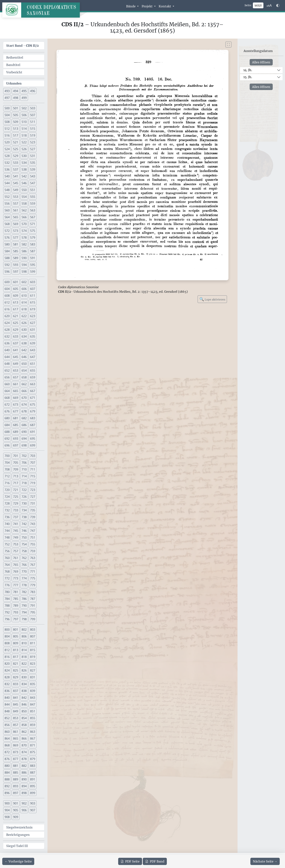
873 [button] (16, 752)
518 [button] (24, 135)
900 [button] (7, 803)
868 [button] (7, 745)
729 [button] (16, 503)
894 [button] (24, 786)
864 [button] (7, 738)
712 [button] (7, 476)
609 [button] (16, 296)
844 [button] (7, 704)
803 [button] (33, 630)
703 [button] (33, 456)
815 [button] (33, 650)
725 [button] (16, 497)
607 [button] (33, 289)
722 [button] (24, 490)
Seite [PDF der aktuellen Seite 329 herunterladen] (130, 861)
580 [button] (7, 244)
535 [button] (33, 163)
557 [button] (16, 203)
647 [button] (33, 357)
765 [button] (16, 565)
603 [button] (33, 282)
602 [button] (24, 282)
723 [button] (33, 490)
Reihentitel (15, 57)
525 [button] (16, 149)
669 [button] (16, 398)
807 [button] (33, 636)
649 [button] (16, 364)
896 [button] (7, 793)
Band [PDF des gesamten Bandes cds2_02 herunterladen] (155, 861)
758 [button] (24, 551)
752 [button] (7, 544)
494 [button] (16, 91)
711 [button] (33, 469)
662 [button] (24, 384)
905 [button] (16, 810)
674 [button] (24, 404)
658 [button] (24, 377)
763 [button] (33, 558)
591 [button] (33, 258)
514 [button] (24, 129)
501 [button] (16, 108)
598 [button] (24, 272)
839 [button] (33, 691)
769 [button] (16, 571)
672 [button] (7, 404)
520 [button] (7, 142)
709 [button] (16, 469)
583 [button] (33, 244)
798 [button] (24, 619)
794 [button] (24, 612)
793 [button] (16, 612)
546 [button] (24, 183)
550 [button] (24, 190)
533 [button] (16, 163)
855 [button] (33, 718)
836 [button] (7, 691)
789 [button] (16, 606)
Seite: (248, 5)
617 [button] (16, 309)
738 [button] (24, 517)
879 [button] (33, 759)
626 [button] (24, 323)
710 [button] (24, 469)
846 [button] (24, 704)
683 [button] (33, 418)
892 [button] (7, 786)
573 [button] (16, 231)
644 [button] (7, 357)
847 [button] (33, 704)
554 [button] (24, 197)
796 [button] (7, 619)
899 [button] (33, 793)
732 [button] (7, 510)
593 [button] (16, 265)
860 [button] (7, 732)
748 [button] (7, 537)
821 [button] (16, 664)
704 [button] (7, 463)
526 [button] (24, 149)
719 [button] (33, 483)
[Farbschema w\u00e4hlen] (278, 5)
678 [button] (24, 411)
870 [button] (24, 745)
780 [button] (7, 592)
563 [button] (33, 210)
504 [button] (7, 115)
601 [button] (16, 282)
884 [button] (7, 773)
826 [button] (24, 670)
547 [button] (33, 183)
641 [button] (16, 350)
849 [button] (16, 711)
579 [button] (33, 238)
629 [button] (16, 330)
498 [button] (16, 98)
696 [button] (7, 445)
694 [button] (24, 439)
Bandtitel (13, 65)
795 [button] (33, 612)
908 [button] (7, 817)
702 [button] (24, 456)
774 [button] (24, 578)
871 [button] (33, 745)
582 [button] (24, 244)
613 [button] (16, 302)
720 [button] (7, 490)
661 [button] (16, 384)
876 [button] (7, 759)
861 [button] (16, 732)
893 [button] (16, 786)
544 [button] (7, 183)
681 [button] (16, 418)
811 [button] (33, 643)
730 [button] (24, 503)
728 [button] (7, 503)
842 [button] (24, 698)
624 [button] (7, 323)
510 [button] (24, 122)
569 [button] (16, 224)
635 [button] (33, 336)
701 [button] (16, 456)
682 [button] (24, 418)
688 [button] (7, 432)
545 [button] (16, 183)
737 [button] (16, 517)
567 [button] (33, 217)
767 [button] (33, 565)
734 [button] (24, 510)
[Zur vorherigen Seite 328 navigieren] (18, 861)
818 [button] (24, 657)
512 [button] (7, 129)
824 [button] (7, 670)
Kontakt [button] (165, 6)
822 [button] (24, 664)
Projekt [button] (148, 6)
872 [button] (7, 752)
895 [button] (33, 786)
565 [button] (16, 217)
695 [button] (33, 439)
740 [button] (7, 524)
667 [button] (33, 391)
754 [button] (24, 544)
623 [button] (33, 316)
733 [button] (16, 510)
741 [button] (16, 524)
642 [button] (24, 350)
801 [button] (16, 630)
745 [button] (16, 531)
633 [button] (16, 336)
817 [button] (16, 657)
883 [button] (33, 766)
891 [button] (33, 779)
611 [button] (33, 296)
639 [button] (33, 343)
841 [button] (16, 698)
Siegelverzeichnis (19, 827)
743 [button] (33, 524)
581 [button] (16, 244)
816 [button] (7, 657)
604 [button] (7, 289)
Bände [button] (131, 6)
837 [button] (16, 691)
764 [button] (7, 565)
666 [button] (24, 391)
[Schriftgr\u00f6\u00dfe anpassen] (269, 5)
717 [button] (16, 483)
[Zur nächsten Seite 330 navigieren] (265, 861)
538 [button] (24, 169)
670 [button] (24, 398)
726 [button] (24, 497)
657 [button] (16, 377)
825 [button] (16, 670)
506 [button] (24, 115)
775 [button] (33, 578)
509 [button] (16, 122)
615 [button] (33, 302)
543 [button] (33, 176)
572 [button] (7, 231)
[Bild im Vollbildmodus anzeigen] (228, 45)
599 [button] (33, 272)
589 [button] (16, 258)
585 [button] (16, 251)
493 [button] (7, 91)
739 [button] (33, 517)
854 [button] (24, 718)
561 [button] (16, 210)
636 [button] (7, 343)
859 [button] (33, 725)
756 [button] (7, 551)
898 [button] (24, 793)
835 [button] (33, 684)
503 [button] (33, 108)
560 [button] (7, 210)
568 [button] (7, 224)
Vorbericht (14, 72)
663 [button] (33, 384)
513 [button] (16, 129)
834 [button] (24, 684)
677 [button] (16, 411)
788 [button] (7, 606)
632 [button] (7, 336)
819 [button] (33, 657)
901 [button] (16, 803)
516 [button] (7, 135)
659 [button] (33, 377)
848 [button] (7, 711)
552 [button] (7, 197)
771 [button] (33, 571)
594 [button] (24, 265)
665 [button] (16, 391)
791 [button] (33, 606)
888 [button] (7, 779)
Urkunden (14, 83)
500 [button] (7, 108)
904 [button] (7, 810)
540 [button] (7, 176)
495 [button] (24, 91)
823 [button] (33, 664)
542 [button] (24, 176)
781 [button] (16, 592)
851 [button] (33, 711)
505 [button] (16, 115)
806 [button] (24, 636)
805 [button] (16, 636)
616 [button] (7, 309)
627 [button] (33, 323)
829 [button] (16, 677)
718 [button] (24, 483)
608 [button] (7, 296)
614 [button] (24, 302)
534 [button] (24, 163)
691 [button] (33, 432)
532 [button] (7, 163)
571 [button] (33, 224)
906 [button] (24, 810)
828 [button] (7, 677)
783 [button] (33, 592)
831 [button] (33, 677)
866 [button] (24, 738)
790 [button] (24, 606)
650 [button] (24, 364)
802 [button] (24, 630)
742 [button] (24, 524)
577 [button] (16, 238)
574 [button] (24, 231)
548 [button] (7, 190)
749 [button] (16, 537)
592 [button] (7, 265)
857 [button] (16, 725)
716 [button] (7, 483)
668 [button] (7, 398)
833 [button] (16, 684)
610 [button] (24, 296)
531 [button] (33, 156)
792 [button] (7, 612)
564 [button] (7, 217)
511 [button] (33, 122)
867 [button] (33, 738)
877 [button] (16, 759)
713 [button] (16, 476)
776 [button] (7, 585)
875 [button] (33, 752)
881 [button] (16, 766)
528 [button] (7, 156)
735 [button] (33, 510)
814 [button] (24, 650)
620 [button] (7, 316)
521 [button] (16, 142)
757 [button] (16, 551)
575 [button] (33, 231)
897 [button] (16, 793)
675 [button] (33, 404)
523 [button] (33, 142)
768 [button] (7, 571)
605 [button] (16, 289)
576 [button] (7, 238)
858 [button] (24, 725)
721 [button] (16, 490)
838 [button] (24, 691)
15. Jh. (248, 77)
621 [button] (16, 316)
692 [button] (7, 439)
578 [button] (24, 238)
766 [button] (24, 565)
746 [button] (24, 531)
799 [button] (33, 619)
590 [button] (24, 258)
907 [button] (33, 810)
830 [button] (24, 677)
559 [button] (33, 203)
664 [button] (7, 391)
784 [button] (7, 599)
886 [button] (24, 773)
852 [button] (7, 718)
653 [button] (16, 370)
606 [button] (24, 289)
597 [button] (16, 272)
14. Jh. (248, 70)
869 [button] (16, 745)
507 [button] (33, 115)
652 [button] (7, 370)
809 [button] (16, 643)
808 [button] (7, 643)
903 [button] (33, 803)
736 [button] (7, 517)
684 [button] (7, 425)
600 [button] (7, 282)
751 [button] (33, 537)
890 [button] (24, 779)
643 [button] (33, 350)
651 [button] (33, 364)
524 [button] (7, 149)
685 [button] (16, 425)
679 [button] (33, 411)
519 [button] (33, 135)
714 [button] (24, 476)
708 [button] (7, 469)
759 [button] (33, 551)
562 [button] (24, 210)
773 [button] (16, 578)
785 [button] (16, 599)
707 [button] (33, 463)
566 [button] (24, 217)
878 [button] (24, 759)
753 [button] (16, 544)
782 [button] (24, 592)
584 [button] (7, 251)
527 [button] (33, 149)
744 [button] (7, 531)
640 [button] (7, 350)
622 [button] (24, 316)
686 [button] (24, 425)
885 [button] (16, 773)
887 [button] (33, 773)
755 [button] (33, 544)
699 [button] (33, 445)
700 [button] (7, 456)
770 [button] (24, 571)
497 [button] (7, 98)
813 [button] (16, 650)
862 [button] (24, 732)
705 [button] (16, 463)
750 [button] (24, 537)
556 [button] (7, 203)
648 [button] (7, 364)
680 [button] (7, 418)
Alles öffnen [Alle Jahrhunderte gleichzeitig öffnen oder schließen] (261, 62)
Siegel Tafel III (17, 846)
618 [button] (24, 309)
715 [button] (33, 476)
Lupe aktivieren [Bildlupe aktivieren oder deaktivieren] (212, 299)
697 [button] (16, 445)
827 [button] (33, 670)
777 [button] (16, 585)
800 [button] (7, 630)
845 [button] (16, 704)
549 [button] (16, 190)
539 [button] (33, 169)
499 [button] (24, 98)
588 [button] (7, 258)
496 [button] (33, 91)
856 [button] (7, 725)
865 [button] (16, 738)
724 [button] (7, 497)
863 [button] (33, 732)
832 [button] (7, 684)
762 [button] (24, 558)
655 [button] (33, 370)
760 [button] (7, 558)
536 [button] (7, 169)
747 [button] (33, 531)
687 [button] (33, 425)
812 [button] (7, 650)
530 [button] (24, 156)
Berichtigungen (18, 835)
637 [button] (16, 343)
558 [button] (24, 203)
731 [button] (33, 503)
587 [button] (33, 251)
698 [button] (24, 445)
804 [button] (7, 636)
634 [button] (24, 336)
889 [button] (16, 779)
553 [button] (16, 197)
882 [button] (24, 766)
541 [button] (16, 176)
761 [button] (16, 558)
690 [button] (24, 432)
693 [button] (16, 439)
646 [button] (24, 357)
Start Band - (23, 46)
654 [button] (24, 370)
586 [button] (24, 251)
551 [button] (33, 190)
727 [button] (33, 497)
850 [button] (24, 711)
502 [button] (24, 108)
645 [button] (16, 357)
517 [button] (16, 135)
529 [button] (16, 156)
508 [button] (7, 122)
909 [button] (16, 817)
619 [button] (33, 309)
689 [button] (16, 432)
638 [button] (24, 343)
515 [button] (33, 129)
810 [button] (24, 643)
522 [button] (24, 142)
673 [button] (16, 404)
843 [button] (33, 698)
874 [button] (24, 752)
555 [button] (33, 197)
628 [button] (7, 330)
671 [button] (33, 398)
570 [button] (24, 224)
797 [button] (16, 619)
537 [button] (16, 169)
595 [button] (33, 265)
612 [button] (7, 302)
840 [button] (7, 698)
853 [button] (16, 718)
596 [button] (7, 272)
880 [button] (7, 766)
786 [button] (24, 599)
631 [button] (33, 330)
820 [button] (7, 664)
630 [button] (24, 330)
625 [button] (16, 323)
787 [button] (33, 599)
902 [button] (24, 803)
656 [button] (7, 377)
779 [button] (33, 585)
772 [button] (7, 578)
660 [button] (7, 384)
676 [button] (7, 411)
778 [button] (24, 585)
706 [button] (24, 463)
